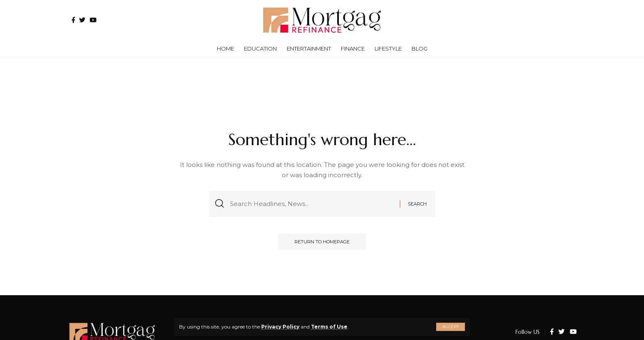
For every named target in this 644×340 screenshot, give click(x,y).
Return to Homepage (322, 242)
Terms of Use (329, 327)
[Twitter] (82, 20)
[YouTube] (93, 20)
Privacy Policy (280, 327)
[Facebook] (73, 20)
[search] (566, 20)
